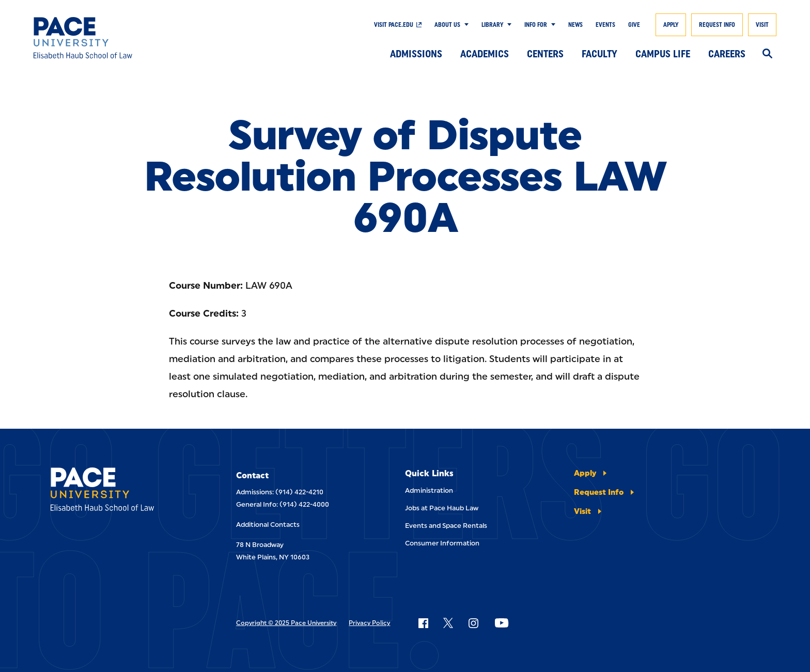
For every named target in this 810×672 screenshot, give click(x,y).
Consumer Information (442, 543)
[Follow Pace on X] (448, 623)
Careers (727, 54)
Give (634, 25)
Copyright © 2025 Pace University (286, 623)
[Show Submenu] (464, 25)
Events (605, 25)
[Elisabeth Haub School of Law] (110, 38)
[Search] (767, 54)
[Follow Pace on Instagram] (473, 623)
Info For (536, 25)
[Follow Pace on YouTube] (502, 623)
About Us (447, 25)
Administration (429, 490)
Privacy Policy (369, 623)
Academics (485, 54)
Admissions (416, 54)
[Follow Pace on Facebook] (423, 623)
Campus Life (663, 54)
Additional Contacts (268, 525)
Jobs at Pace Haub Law (442, 508)
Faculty (599, 54)
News (575, 25)
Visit (762, 25)
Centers (545, 54)
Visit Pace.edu (394, 25)
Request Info (717, 25)
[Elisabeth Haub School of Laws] (118, 491)
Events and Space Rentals (446, 526)
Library (492, 25)
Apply (671, 25)
